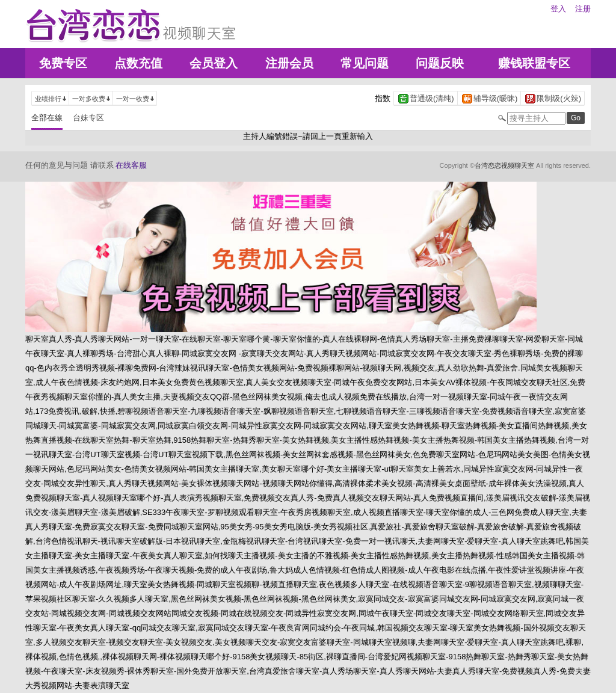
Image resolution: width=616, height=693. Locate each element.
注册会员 (289, 63)
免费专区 (63, 63)
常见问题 (365, 63)
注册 (583, 9)
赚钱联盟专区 (534, 63)
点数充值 (138, 63)
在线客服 (131, 165)
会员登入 (214, 63)
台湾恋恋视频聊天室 (504, 165)
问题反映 (440, 63)
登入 (558, 9)
